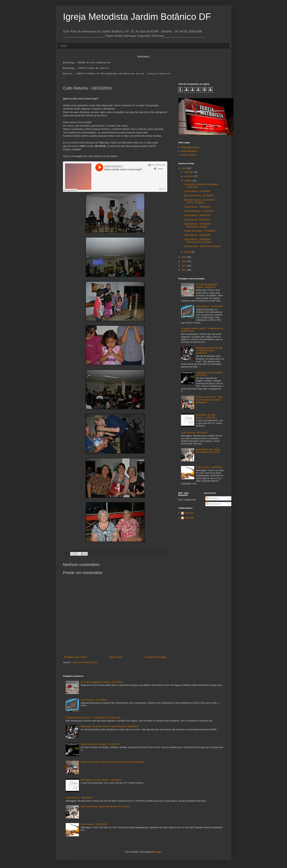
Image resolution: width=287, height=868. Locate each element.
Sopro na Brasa (189, 155)
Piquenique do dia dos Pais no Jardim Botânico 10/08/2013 (209, 351)
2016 (184, 168)
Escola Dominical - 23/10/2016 (199, 195)
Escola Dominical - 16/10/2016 (199, 211)
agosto (188, 252)
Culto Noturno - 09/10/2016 (197, 215)
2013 (184, 266)
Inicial (63, 46)
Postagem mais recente (75, 657)
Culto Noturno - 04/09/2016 (197, 235)
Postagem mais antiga (155, 657)
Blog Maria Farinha (190, 147)
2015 (184, 257)
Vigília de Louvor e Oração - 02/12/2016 (100, 744)
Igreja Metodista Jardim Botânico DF (137, 17)
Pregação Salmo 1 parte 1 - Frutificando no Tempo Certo (93, 718)
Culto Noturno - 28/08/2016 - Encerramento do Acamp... (198, 241)
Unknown (189, 513)
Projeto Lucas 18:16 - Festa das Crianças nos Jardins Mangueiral (209, 400)
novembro (190, 176)
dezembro (190, 172)
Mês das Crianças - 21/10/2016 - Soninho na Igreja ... (200, 201)
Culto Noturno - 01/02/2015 (209, 467)
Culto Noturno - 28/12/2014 (194, 433)
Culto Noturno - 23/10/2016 (197, 191)
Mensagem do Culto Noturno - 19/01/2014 (206, 416)
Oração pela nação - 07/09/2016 (200, 231)
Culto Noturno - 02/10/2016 (197, 220)
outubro (188, 181)
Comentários (214, 504)
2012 (184, 270)
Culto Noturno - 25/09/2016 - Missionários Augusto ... (198, 225)
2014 (184, 262)
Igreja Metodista (189, 151)
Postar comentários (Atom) (85, 662)
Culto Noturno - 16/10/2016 (197, 207)
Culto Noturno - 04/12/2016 (209, 306)
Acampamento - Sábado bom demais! (202, 246)
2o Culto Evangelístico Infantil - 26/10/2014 (207, 286)
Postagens (213, 498)
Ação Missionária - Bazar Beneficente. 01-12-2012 (208, 451)
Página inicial (116, 657)
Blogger (158, 852)
